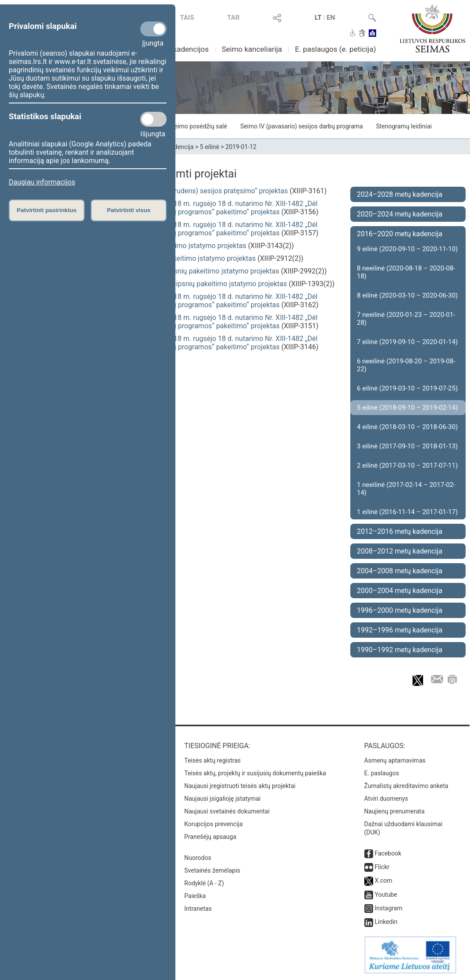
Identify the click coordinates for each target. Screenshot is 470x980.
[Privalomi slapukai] (153, 29)
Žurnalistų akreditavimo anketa (406, 786)
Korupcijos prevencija (213, 824)
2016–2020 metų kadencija (400, 234)
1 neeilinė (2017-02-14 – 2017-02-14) (406, 489)
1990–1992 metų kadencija (400, 650)
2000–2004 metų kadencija (400, 591)
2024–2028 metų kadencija (400, 194)
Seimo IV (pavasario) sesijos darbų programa (302, 126)
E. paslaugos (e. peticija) (336, 49)
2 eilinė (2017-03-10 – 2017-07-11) (407, 465)
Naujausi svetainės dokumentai (227, 811)
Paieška (195, 896)
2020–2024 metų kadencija (400, 214)
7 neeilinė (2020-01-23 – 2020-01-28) (406, 319)
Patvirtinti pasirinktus (46, 210)
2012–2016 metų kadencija (400, 531)
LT (318, 18)
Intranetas (198, 909)
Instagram (389, 908)
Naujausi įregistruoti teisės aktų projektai (240, 786)
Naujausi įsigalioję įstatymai (222, 799)
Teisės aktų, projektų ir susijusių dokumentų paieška (255, 773)
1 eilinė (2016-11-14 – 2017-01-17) (407, 512)
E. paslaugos (382, 773)
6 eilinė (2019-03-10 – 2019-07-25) (407, 388)
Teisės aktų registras (212, 760)
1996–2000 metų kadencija (400, 610)
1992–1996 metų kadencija (400, 630)
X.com (384, 881)
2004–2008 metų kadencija (400, 571)
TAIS (187, 18)
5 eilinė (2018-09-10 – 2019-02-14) (407, 408)
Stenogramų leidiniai (404, 126)
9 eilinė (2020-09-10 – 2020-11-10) (407, 249)
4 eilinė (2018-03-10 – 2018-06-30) (407, 427)
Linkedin (386, 922)
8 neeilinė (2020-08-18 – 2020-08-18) (406, 272)
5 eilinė (210, 147)
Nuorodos (198, 858)
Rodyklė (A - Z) (204, 883)
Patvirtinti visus (129, 210)
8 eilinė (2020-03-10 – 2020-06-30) (407, 295)
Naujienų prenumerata (395, 811)
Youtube (386, 895)
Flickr (382, 867)
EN (331, 18)
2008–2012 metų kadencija (400, 551)
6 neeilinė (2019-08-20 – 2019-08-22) (406, 365)
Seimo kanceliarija (252, 49)
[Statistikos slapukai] (153, 119)
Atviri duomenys (386, 799)
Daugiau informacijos (42, 182)
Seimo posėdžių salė (199, 126)
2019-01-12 (241, 147)
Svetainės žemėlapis (212, 870)
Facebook (388, 853)
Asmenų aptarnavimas (395, 760)
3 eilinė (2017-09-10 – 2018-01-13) (407, 446)
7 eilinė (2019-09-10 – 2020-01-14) (407, 342)
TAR (233, 18)
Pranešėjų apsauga (210, 837)
